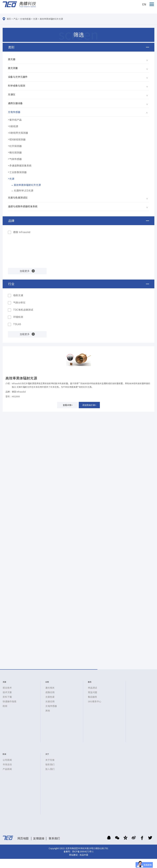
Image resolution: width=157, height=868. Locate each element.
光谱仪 (12, 95)
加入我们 (50, 769)
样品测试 (92, 688)
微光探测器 (15, 153)
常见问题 (92, 692)
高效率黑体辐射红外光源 (51, 19)
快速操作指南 (9, 702)
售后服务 (92, 697)
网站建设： (74, 855)
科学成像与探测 (17, 86)
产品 (15, 19)
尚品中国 (84, 855)
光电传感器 (25, 19)
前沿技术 (7, 688)
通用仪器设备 (15, 103)
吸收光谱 (18, 295)
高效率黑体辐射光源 (21, 378)
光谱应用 (50, 702)
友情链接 (39, 838)
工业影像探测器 (18, 172)
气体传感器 (15, 159)
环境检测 (18, 317)
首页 (9, 19)
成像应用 (50, 692)
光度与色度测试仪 (18, 198)
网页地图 (23, 838)
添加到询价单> (89, 405)
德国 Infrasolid (22, 232)
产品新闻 (7, 769)
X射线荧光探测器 (19, 133)
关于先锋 (50, 760)
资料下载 (7, 697)
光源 (35, 19)
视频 (5, 706)
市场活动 (7, 765)
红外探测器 (15, 146)
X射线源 (14, 126)
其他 (48, 711)
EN (144, 4)
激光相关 (50, 688)
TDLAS (17, 324)
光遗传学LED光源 (23, 191)
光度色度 (50, 697)
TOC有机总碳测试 (23, 310)
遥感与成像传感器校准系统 (23, 206)
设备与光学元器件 (18, 77)
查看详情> (68, 405)
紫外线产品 (15, 120)
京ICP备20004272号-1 (83, 851)
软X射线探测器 (17, 140)
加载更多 (25, 271)
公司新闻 (7, 760)
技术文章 (7, 692)
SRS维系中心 (95, 702)
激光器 (12, 59)
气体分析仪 (19, 303)
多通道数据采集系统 (20, 166)
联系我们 (50, 765)
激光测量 (13, 68)
